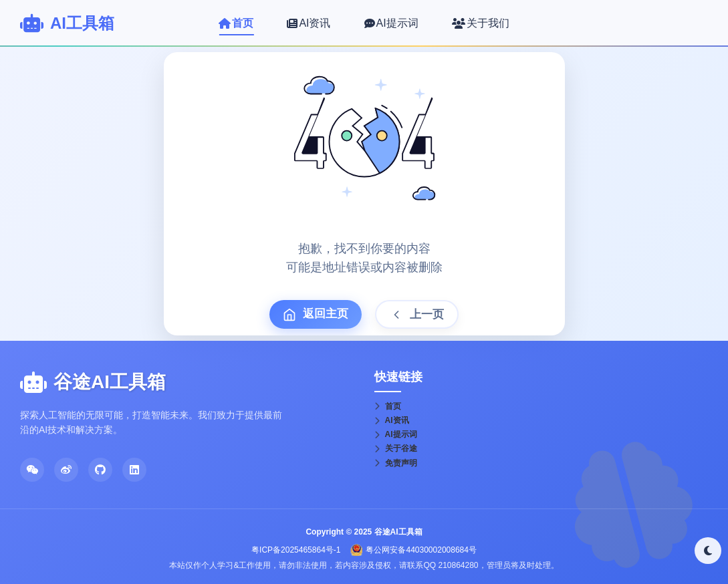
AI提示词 (396, 434)
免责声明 (396, 463)
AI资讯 (392, 420)
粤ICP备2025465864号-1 (296, 550)
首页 (388, 406)
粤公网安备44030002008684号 (421, 550)
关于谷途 (396, 448)
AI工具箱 (82, 23)
